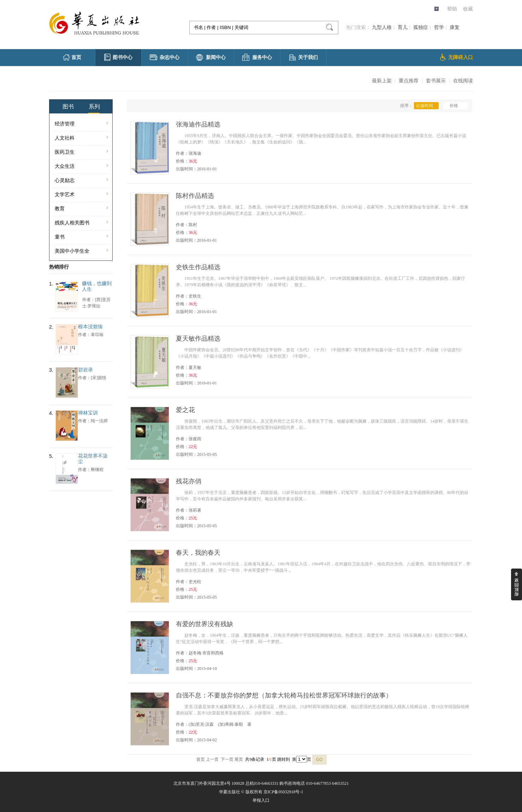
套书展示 (436, 81)
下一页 (227, 759)
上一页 (212, 759)
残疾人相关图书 (81, 223)
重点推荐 (409, 81)
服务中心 (257, 57)
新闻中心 (211, 57)
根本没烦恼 (90, 327)
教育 (81, 209)
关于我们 (303, 57)
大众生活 (81, 166)
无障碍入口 (456, 57)
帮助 (452, 9)
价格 (456, 106)
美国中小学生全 (81, 251)
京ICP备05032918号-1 (283, 792)
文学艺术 (81, 195)
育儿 (403, 28)
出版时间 (426, 106)
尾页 (239, 759)
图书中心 (118, 57)
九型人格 (382, 28)
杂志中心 (165, 57)
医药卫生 (81, 152)
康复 (455, 28)
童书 (81, 237)
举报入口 (261, 800)
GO (319, 760)
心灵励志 (81, 180)
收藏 (468, 9)
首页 (72, 57)
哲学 (439, 28)
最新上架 (382, 81)
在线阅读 (463, 81)
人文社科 (81, 138)
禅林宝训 (88, 413)
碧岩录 (85, 370)
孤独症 (421, 28)
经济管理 (81, 124)
